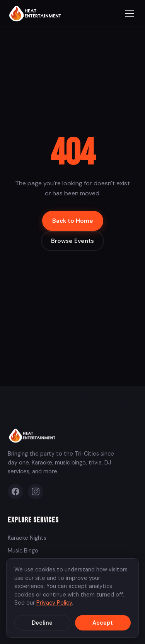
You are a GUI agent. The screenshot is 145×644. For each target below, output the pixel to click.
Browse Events (72, 241)
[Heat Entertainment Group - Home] (36, 13)
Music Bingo (23, 551)
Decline (42, 623)
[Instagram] (36, 491)
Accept (103, 623)
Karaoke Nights (27, 538)
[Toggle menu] (130, 14)
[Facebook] (15, 491)
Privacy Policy (54, 603)
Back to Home (73, 221)
